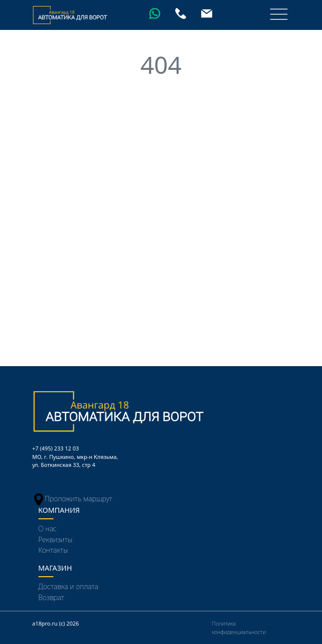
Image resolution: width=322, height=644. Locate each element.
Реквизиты (56, 539)
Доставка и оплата (68, 586)
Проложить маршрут (73, 499)
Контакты (53, 550)
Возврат (51, 597)
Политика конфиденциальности (239, 628)
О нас (48, 529)
